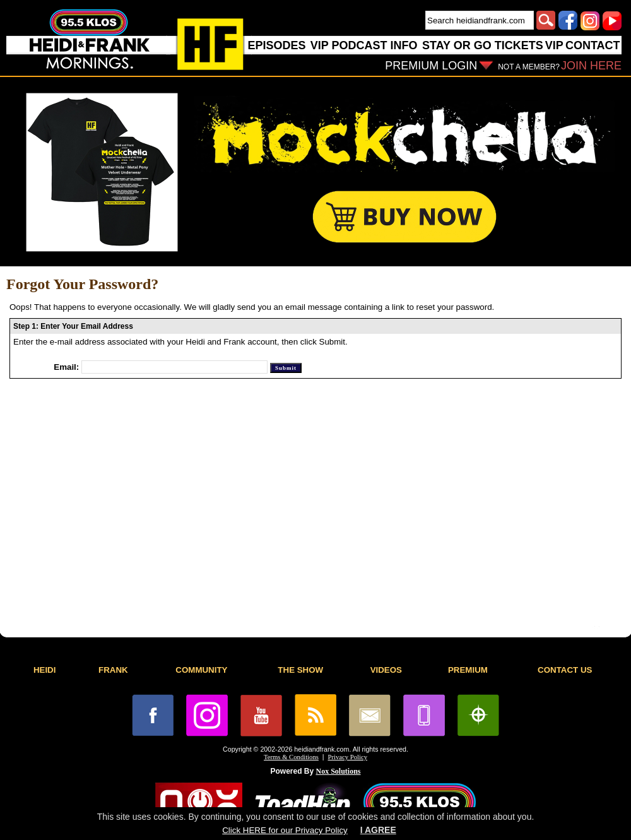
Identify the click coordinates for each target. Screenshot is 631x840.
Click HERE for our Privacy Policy (285, 830)
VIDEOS (386, 670)
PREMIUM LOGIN (431, 66)
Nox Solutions (339, 771)
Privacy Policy (348, 757)
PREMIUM (468, 670)
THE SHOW (300, 670)
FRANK (113, 670)
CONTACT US (565, 670)
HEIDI (45, 670)
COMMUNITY (201, 670)
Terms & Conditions (291, 757)
